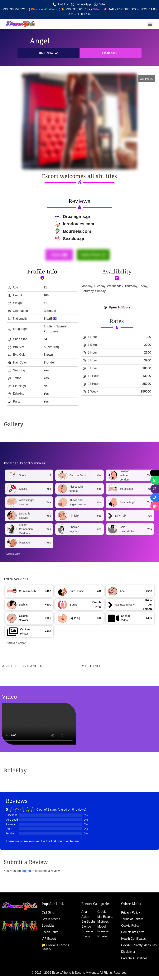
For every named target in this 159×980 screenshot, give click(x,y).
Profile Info (42, 271)
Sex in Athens (51, 915)
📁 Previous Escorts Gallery (55, 943)
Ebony (86, 932)
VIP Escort (49, 935)
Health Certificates (134, 935)
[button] (150, 24)
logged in (28, 871)
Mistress (103, 918)
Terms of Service (133, 915)
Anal (84, 908)
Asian (85, 913)
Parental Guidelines (135, 958)
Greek (102, 908)
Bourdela (48, 922)
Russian (103, 932)
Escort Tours (50, 928)
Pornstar (103, 927)
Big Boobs (88, 918)
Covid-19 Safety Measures (132, 943)
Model (102, 923)
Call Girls (48, 909)
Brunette (87, 927)
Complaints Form (133, 928)
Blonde (86, 923)
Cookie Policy (130, 922)
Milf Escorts (105, 913)
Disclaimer (128, 952)
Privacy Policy (131, 909)
